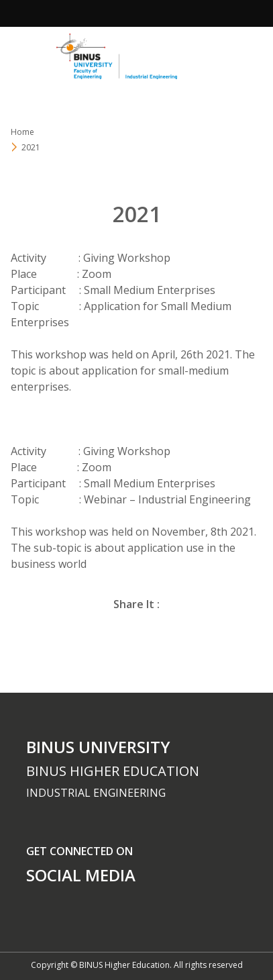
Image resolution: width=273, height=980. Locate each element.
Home (22, 132)
